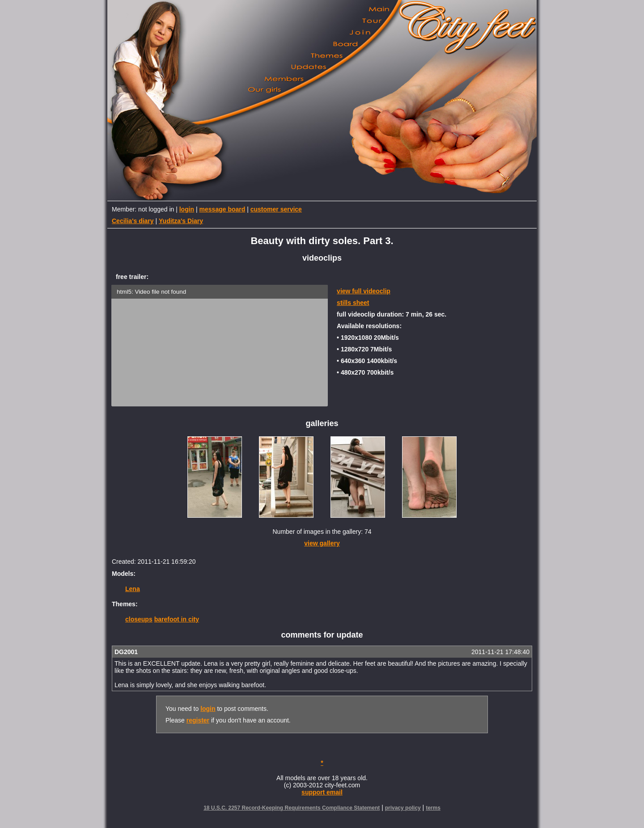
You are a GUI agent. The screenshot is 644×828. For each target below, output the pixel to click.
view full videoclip (364, 291)
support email (322, 792)
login (187, 209)
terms (433, 808)
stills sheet (353, 303)
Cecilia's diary (133, 221)
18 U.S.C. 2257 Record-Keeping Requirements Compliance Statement (292, 808)
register (198, 720)
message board (222, 209)
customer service (276, 209)
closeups (139, 619)
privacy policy (403, 808)
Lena (133, 589)
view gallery (322, 543)
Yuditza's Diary (181, 221)
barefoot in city (177, 619)
